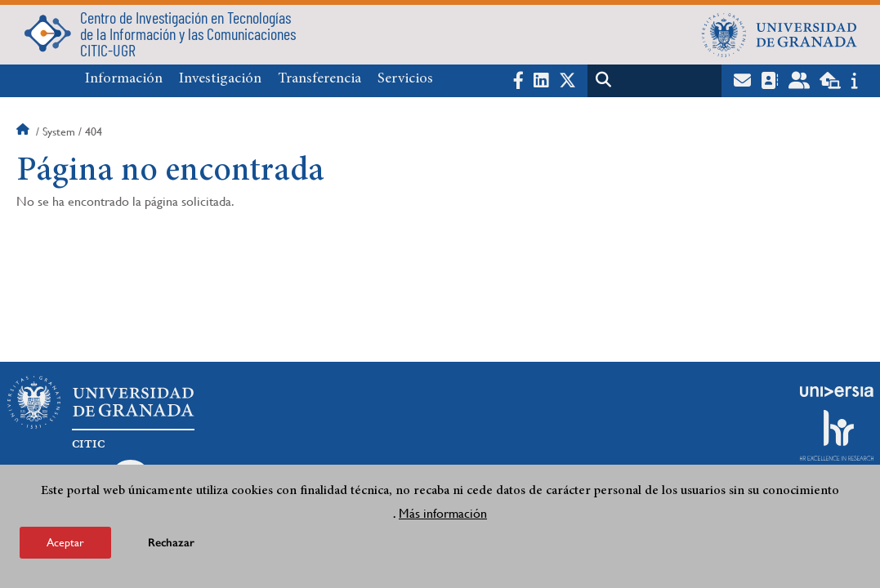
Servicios (405, 79)
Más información (443, 513)
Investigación (220, 79)
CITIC (88, 444)
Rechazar (171, 543)
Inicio (25, 131)
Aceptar (65, 542)
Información (124, 79)
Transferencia (319, 79)
